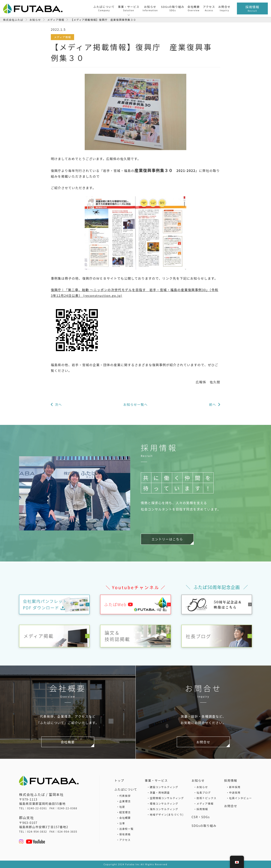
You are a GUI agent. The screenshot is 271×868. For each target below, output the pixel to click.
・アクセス (124, 840)
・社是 (121, 807)
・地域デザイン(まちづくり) (165, 814)
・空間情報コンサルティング (165, 798)
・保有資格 (124, 834)
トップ (119, 780)
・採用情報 (201, 809)
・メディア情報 (204, 803)
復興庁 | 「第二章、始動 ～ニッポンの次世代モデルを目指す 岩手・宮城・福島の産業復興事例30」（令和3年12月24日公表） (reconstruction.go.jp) (135, 293)
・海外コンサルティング (163, 809)
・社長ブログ (202, 792)
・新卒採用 (233, 787)
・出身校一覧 (125, 829)
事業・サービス (156, 780)
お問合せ (231, 806)
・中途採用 (233, 792)
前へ (212, 404)
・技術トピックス (205, 798)
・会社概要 (124, 818)
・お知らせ (201, 787)
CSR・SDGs (201, 817)
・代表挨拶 (124, 796)
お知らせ (198, 780)
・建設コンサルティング (163, 787)
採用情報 (231, 780)
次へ (59, 404)
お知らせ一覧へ (135, 404)
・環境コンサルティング (163, 803)
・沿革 (121, 823)
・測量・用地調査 (158, 792)
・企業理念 (124, 801)
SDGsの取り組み (204, 826)
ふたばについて (126, 789)
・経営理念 (124, 812)
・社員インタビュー (239, 798)
